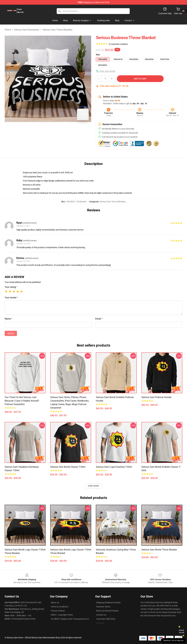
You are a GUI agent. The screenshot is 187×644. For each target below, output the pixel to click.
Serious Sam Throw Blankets (57, 30)
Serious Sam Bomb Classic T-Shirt (68, 467)
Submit (11, 333)
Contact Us (101, 615)
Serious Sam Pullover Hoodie (156, 397)
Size (98, 55)
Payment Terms (103, 607)
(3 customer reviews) (118, 44)
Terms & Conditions (60, 607)
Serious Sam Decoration (27, 30)
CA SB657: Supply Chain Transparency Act (70, 619)
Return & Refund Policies (107, 611)
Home (8, 30)
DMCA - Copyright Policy (62, 615)
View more (94, 486)
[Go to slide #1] (40, 129)
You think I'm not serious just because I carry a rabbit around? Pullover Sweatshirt (22, 401)
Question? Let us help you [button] (173, 640)
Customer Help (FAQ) (106, 619)
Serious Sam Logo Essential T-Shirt (114, 467)
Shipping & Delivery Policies (108, 603)
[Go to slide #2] (56, 129)
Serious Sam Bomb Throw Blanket (159, 550)
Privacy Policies (58, 611)
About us (55, 603)
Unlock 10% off (182, 631)
